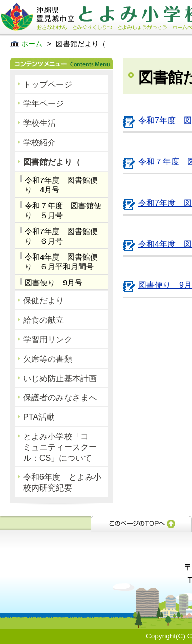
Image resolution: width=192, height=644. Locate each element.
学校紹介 (39, 142)
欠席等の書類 (48, 359)
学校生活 (39, 123)
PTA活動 (39, 417)
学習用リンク (48, 339)
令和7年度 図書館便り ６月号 (61, 236)
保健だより (44, 300)
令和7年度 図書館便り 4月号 (61, 185)
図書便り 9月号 (54, 282)
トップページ (48, 84)
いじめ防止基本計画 (60, 378)
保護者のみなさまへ (60, 397)
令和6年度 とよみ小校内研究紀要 (62, 482)
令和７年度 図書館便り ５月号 (63, 211)
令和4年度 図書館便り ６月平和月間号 (61, 262)
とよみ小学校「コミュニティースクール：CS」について (60, 447)
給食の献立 (44, 320)
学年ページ (44, 103)
